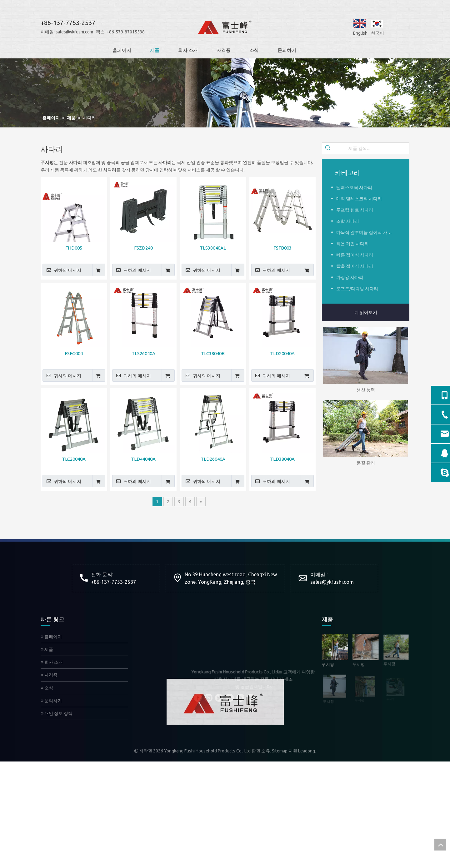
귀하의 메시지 (62, 270)
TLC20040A (74, 459)
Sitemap (280, 751)
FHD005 (74, 248)
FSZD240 (143, 248)
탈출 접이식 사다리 (355, 266)
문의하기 (51, 701)
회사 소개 (52, 662)
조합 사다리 (348, 221)
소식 (47, 688)
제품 (47, 649)
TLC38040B (213, 353)
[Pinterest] (251, 698)
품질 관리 (366, 463)
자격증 (49, 675)
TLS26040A (143, 353)
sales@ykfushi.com (68, 32)
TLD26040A (213, 459)
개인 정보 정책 (57, 713)
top (440, 845)
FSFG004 (74, 353)
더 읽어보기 (366, 312)
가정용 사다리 (350, 277)
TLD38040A (282, 459)
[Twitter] (219, 698)
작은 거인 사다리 (352, 244)
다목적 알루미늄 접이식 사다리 (366, 232)
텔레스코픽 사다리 (354, 187)
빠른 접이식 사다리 (355, 255)
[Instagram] (240, 698)
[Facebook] (198, 698)
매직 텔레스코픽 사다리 (359, 199)
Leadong (307, 751)
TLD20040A (282, 353)
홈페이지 (51, 637)
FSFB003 (282, 248)
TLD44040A (143, 459)
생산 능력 (366, 390)
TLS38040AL (213, 248)
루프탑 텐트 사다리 (355, 210)
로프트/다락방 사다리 (357, 289)
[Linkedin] (208, 698)
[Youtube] (230, 698)
